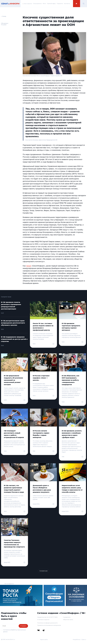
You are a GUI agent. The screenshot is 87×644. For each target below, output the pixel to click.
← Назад (4, 16)
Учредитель (67, 617)
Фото (44, 4)
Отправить (23, 626)
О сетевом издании (43, 620)
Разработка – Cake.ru (79, 639)
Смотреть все (43, 571)
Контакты (67, 4)
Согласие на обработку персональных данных (14, 631)
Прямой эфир (51, 4)
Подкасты (60, 4)
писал (29, 266)
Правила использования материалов (49, 625)
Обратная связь (68, 620)
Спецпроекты (37, 4)
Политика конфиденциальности (47, 623)
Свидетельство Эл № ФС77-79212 (47, 617)
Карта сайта (44, 639)
